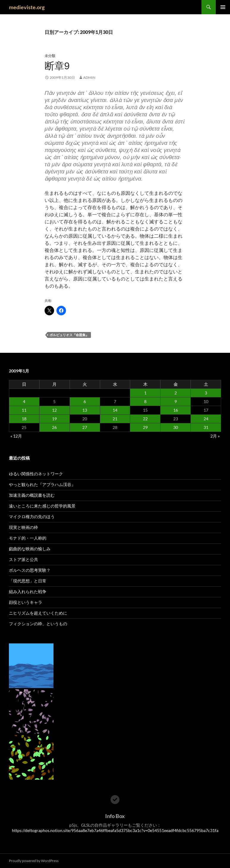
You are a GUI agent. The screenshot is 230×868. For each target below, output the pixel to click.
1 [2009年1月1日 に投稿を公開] (145, 393)
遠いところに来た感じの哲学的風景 (42, 506)
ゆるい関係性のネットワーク (36, 474)
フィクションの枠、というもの (38, 624)
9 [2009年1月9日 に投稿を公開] (176, 401)
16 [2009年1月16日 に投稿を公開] (176, 410)
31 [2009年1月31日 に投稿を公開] (206, 427)
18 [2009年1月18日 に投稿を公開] (24, 419)
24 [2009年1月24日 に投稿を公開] (206, 419)
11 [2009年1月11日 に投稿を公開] (24, 410)
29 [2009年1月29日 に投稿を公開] (145, 427)
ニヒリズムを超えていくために (38, 613)
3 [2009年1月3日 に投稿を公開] (206, 393)
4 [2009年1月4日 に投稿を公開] (24, 401)
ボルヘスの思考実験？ (30, 570)
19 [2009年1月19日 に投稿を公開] (54, 419)
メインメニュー (223, 7)
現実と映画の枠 (23, 527)
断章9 (57, 66)
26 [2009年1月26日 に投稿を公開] (54, 427)
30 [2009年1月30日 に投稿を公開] (176, 427)
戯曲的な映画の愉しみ (30, 549)
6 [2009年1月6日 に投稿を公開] (85, 401)
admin (89, 77)
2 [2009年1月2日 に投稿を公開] (176, 393)
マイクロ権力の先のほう (32, 517)
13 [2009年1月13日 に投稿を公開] (85, 410)
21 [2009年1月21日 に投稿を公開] (115, 419)
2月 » (215, 436)
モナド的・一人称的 (28, 538)
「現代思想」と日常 (28, 581)
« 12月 (16, 436)
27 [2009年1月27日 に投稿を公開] (85, 427)
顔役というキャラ (26, 602)
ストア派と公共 (23, 559)
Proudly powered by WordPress (34, 861)
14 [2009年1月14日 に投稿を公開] (115, 410)
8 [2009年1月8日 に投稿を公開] (145, 401)
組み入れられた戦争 (28, 592)
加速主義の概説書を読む (32, 495)
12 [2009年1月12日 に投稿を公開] (54, 410)
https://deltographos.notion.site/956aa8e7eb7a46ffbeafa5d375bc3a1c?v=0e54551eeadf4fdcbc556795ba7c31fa (115, 830)
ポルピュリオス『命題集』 (69, 335)
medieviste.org (27, 7)
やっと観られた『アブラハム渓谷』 (42, 484)
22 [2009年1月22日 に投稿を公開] (145, 419)
